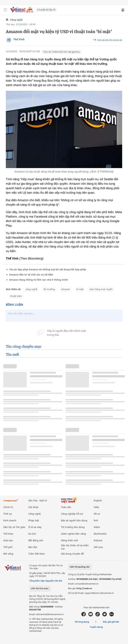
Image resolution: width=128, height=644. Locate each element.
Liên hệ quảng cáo (80, 567)
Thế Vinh (19, 39)
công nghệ (31, 289)
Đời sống (8, 554)
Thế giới (8, 547)
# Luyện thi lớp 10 (46, 10)
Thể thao (8, 534)
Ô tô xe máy (35, 527)
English (98, 500)
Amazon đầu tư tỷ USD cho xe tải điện (31, 275)
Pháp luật (34, 520)
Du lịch (32, 534)
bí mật (80, 289)
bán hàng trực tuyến (101, 289)
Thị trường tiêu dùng (73, 527)
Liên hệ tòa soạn (40, 588)
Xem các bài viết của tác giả (110, 40)
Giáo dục (8, 540)
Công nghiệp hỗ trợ (72, 514)
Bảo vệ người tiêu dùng (74, 520)
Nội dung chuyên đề (72, 554)
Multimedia (100, 534)
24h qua (98, 547)
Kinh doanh (10, 520)
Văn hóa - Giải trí (38, 500)
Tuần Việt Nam (37, 554)
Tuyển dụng (96, 627)
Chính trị (8, 507)
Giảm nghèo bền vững (73, 534)
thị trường (49, 289)
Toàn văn (66, 507)
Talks (96, 507)
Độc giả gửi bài (111, 622)
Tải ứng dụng (82, 622)
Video (97, 527)
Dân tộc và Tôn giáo (14, 527)
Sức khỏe (33, 507)
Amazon (66, 289)
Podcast (98, 540)
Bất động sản (36, 540)
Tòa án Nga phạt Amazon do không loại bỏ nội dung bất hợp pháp (48, 269)
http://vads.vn (84, 588)
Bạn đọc (33, 547)
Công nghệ (16, 20)
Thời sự (7, 514)
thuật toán (16, 296)
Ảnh (96, 520)
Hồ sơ (97, 514)
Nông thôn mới (69, 540)
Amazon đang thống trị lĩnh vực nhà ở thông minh (38, 280)
